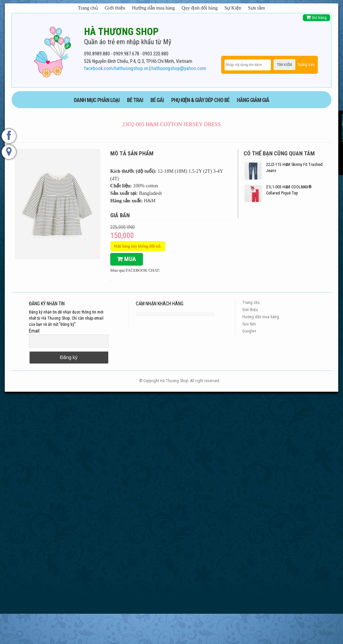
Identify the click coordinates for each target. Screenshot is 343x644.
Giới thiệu (115, 8)
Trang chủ (88, 8)
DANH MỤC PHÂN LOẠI (97, 100)
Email (34, 331)
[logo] (52, 51)
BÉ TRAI (135, 100)
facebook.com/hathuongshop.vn (116, 69)
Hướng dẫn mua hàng (153, 8)
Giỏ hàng (316, 18)
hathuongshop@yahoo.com (179, 69)
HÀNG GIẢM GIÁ (253, 100)
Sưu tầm (257, 8)
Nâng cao (306, 65)
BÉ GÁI (157, 100)
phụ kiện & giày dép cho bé (200, 100)
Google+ (249, 331)
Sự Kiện (233, 8)
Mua (127, 259)
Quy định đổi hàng (200, 8)
